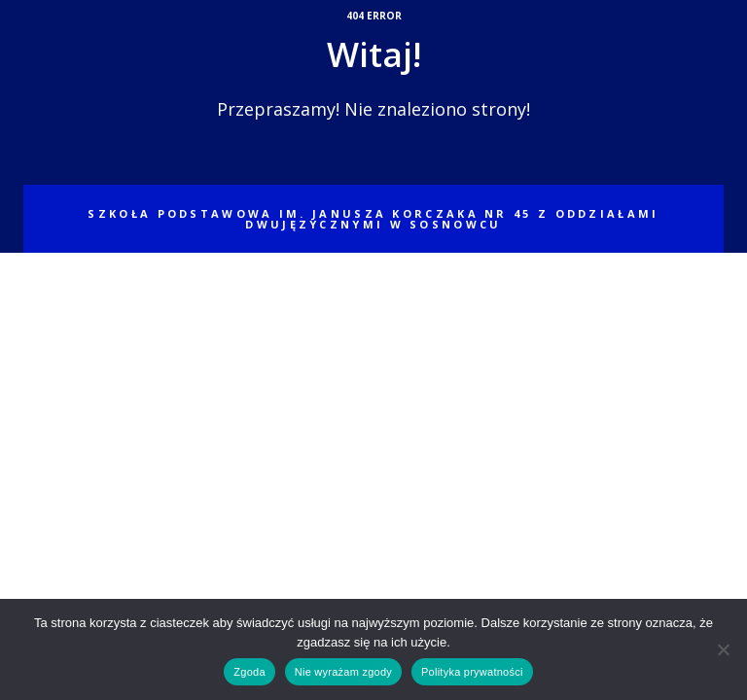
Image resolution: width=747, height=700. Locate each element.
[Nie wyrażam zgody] (723, 649)
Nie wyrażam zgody (343, 672)
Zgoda (249, 672)
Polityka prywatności (472, 672)
